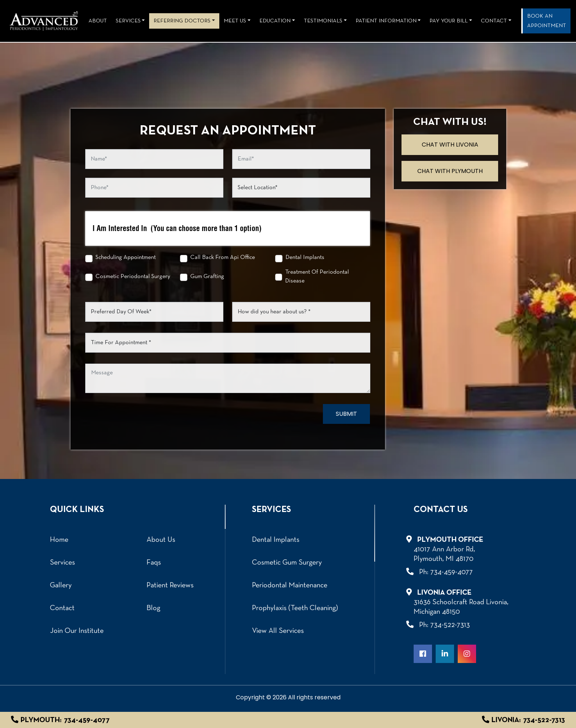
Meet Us (235, 21)
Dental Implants (305, 257)
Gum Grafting (207, 277)
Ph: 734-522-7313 (442, 625)
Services (128, 21)
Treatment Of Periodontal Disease (317, 277)
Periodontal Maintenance (290, 585)
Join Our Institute (77, 631)
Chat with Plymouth (450, 171)
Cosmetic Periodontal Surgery (133, 277)
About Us (161, 540)
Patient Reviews (170, 585)
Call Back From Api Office (223, 257)
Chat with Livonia (450, 145)
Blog (153, 608)
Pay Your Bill (449, 21)
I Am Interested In (177, 228)
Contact (494, 21)
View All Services (278, 631)
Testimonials (323, 21)
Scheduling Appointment (126, 257)
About (98, 21)
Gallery (61, 585)
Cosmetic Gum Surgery (287, 563)
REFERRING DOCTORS (182, 21)
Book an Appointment (547, 21)
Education (275, 21)
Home (59, 540)
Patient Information (386, 21)
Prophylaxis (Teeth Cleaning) (295, 608)
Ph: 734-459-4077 (443, 572)
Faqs (154, 563)
